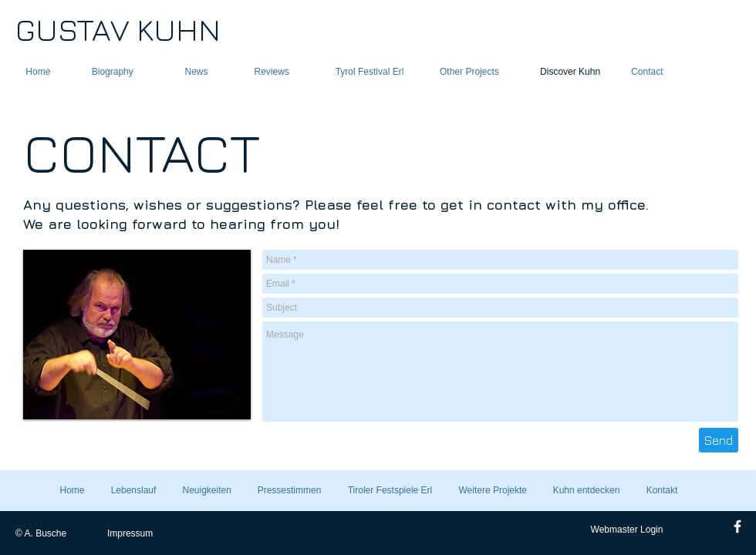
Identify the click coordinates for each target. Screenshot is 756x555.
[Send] (719, 440)
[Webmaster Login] (627, 530)
